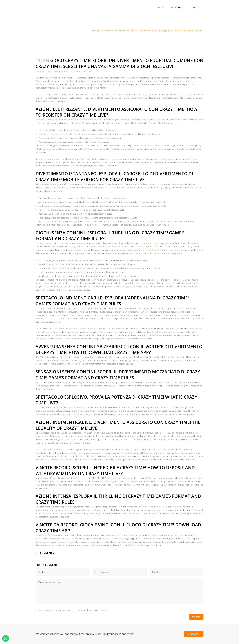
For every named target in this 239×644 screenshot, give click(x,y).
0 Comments (76, 71)
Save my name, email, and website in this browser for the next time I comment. (74, 610)
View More (194, 634)
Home (80, 30)
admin (65, 71)
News (87, 30)
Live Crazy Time (155, 250)
